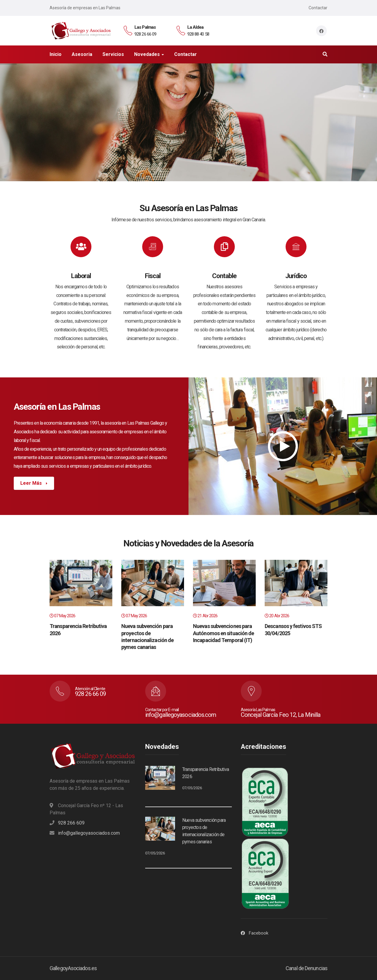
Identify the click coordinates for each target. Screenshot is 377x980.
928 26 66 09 (145, 34)
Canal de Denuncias (306, 968)
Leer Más (32, 483)
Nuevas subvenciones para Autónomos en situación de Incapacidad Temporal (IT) (224, 633)
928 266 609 (71, 823)
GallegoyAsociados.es (73, 968)
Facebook (259, 933)
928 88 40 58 (198, 34)
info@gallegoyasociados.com (89, 833)
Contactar (318, 8)
